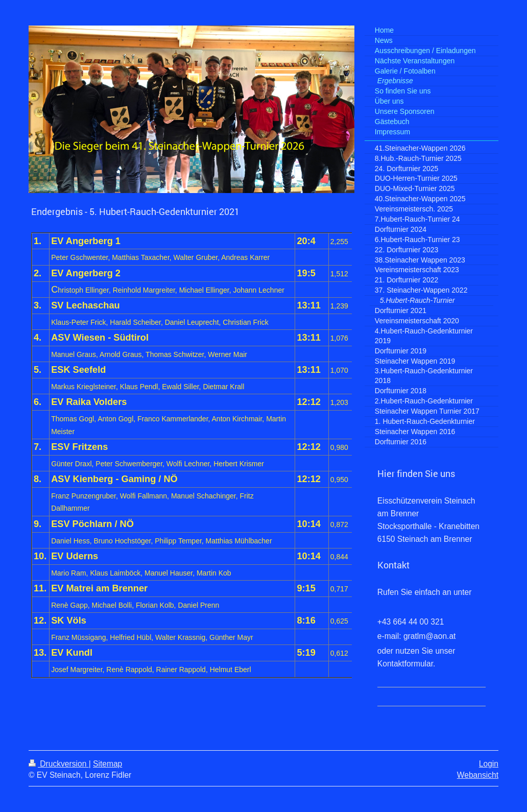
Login (489, 764)
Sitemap (107, 764)
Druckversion (59, 764)
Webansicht (478, 775)
